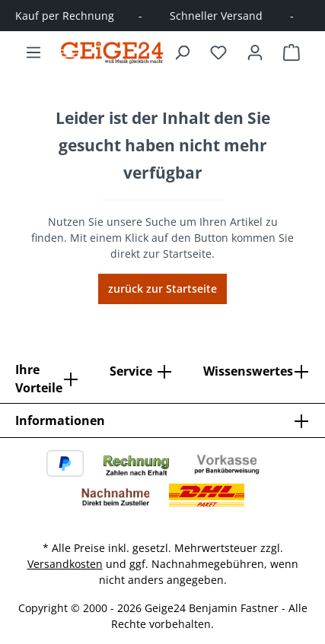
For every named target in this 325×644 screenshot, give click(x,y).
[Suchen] (182, 52)
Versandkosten (65, 564)
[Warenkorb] (292, 52)
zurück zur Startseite (162, 289)
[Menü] (33, 52)
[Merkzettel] (218, 52)
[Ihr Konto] (255, 52)
